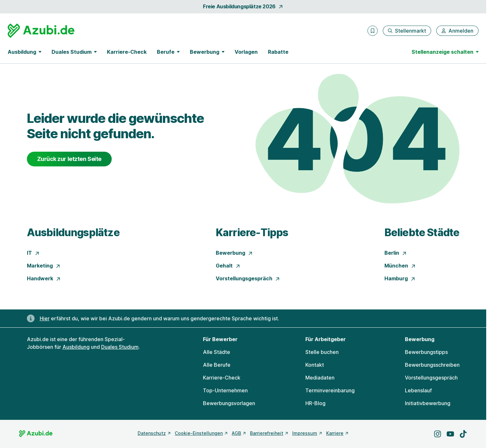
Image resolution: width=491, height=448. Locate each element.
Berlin (396, 253)
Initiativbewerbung (428, 403)
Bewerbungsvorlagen (229, 403)
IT (33, 253)
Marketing (44, 266)
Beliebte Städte (422, 232)
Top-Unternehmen (225, 390)
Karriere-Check (127, 52)
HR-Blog (315, 403)
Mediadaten (320, 378)
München (400, 266)
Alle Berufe (217, 365)
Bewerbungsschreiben (432, 365)
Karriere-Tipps (252, 232)
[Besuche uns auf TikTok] (463, 434)
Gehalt (228, 266)
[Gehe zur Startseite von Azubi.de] (41, 31)
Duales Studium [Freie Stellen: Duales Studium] (120, 347)
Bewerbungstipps (426, 352)
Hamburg (400, 278)
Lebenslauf (418, 390)
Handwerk (44, 278)
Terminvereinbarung (330, 390)
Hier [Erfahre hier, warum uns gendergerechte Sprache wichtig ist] (45, 318)
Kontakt (315, 365)
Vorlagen (246, 52)
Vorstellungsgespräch (248, 278)
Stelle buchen (322, 352)
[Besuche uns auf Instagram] (438, 434)
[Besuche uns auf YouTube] (450, 434)
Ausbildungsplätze (73, 232)
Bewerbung (234, 253)
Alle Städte (217, 352)
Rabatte (278, 52)
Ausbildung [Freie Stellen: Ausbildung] (76, 347)
